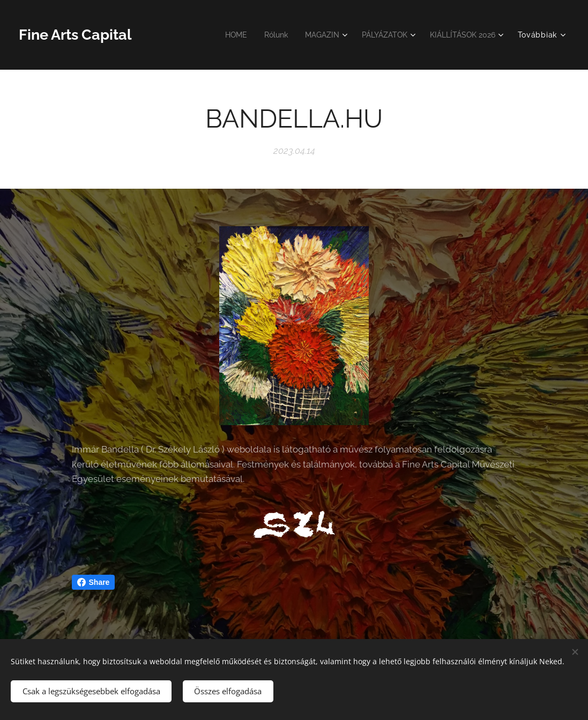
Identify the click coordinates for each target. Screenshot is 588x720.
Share (94, 582)
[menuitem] (224, 35)
